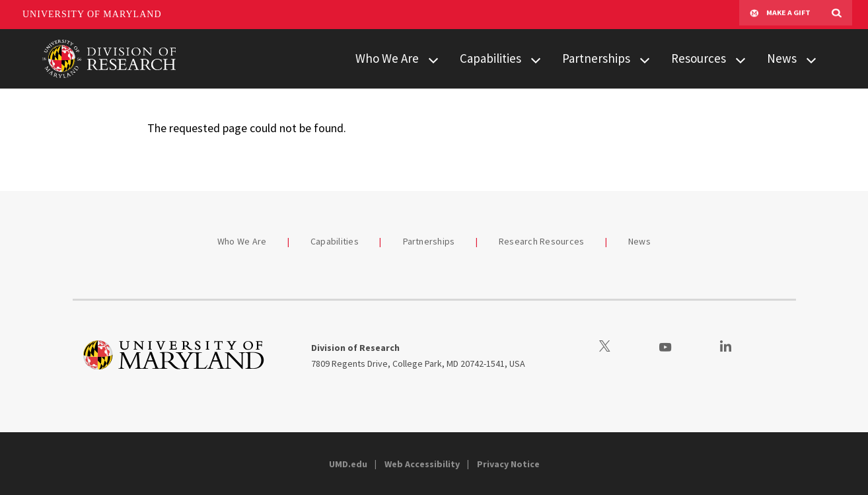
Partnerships (596, 58)
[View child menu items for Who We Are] (433, 59)
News (782, 58)
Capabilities (490, 58)
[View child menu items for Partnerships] (645, 59)
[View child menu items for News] (811, 59)
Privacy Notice (508, 464)
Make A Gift (780, 15)
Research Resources (542, 241)
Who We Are (387, 58)
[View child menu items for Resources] (741, 59)
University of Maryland (92, 14)
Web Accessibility (422, 464)
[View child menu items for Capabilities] (536, 59)
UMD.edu (348, 464)
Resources (699, 58)
